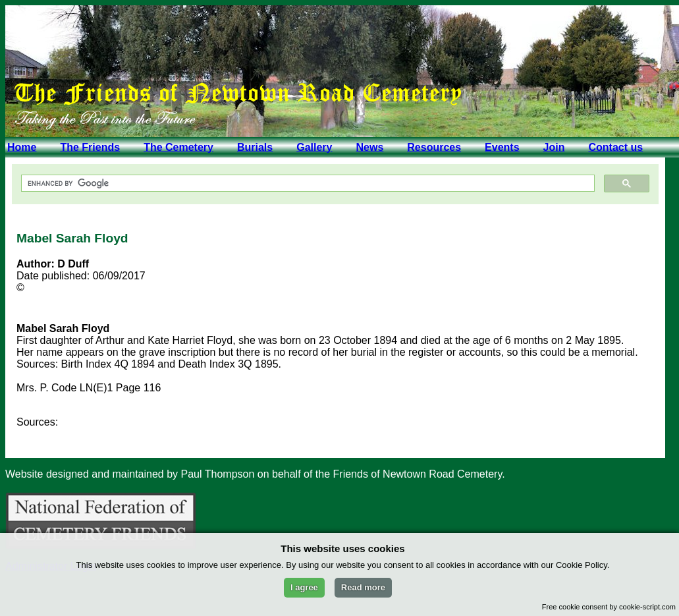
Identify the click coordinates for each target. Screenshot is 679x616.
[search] (307, 183)
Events (502, 147)
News (369, 147)
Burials (255, 147)
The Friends (90, 147)
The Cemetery (178, 147)
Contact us (615, 147)
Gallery (314, 147)
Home (22, 147)
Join (554, 147)
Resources (434, 147)
